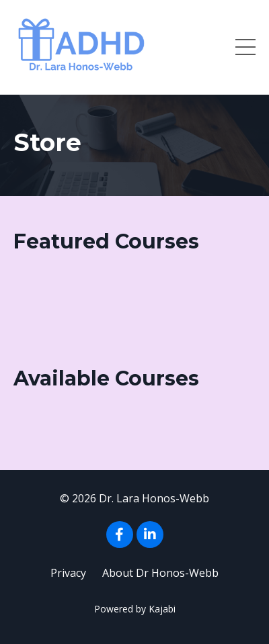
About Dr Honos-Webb (160, 573)
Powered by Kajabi (135, 609)
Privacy (68, 573)
